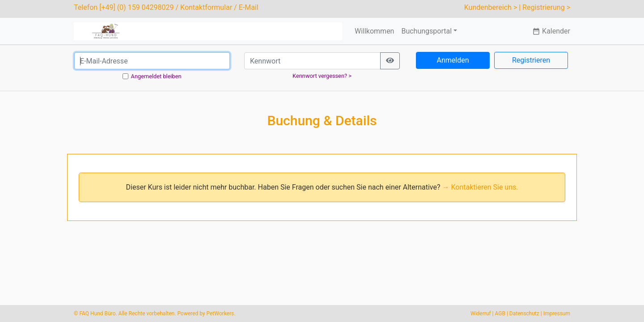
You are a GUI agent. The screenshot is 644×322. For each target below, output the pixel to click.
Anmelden (453, 60)
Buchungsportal (426, 31)
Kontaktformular (206, 7)
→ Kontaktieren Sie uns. (480, 187)
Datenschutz (524, 314)
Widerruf (481, 314)
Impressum (557, 314)
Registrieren (531, 60)
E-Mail (249, 7)
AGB (500, 314)
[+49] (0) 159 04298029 (136, 7)
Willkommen (374, 31)
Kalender (551, 31)
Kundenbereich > (491, 7)
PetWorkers (220, 314)
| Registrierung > (544, 7)
